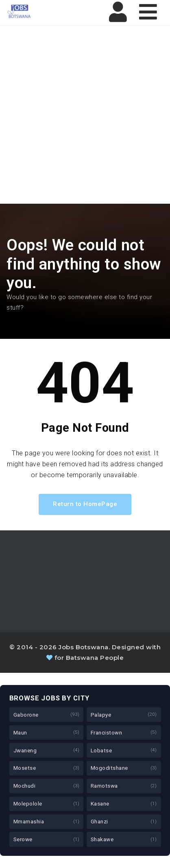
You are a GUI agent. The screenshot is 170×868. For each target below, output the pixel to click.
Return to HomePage (85, 504)
